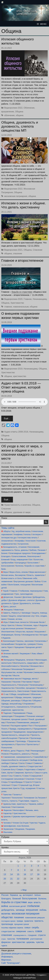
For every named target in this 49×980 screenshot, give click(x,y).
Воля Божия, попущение (19, 585)
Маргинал (6, 960)
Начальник (23, 685)
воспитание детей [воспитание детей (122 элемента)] (18, 906)
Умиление (6, 807)
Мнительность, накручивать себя (28, 663)
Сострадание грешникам (13, 779)
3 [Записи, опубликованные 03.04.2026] (32, 866)
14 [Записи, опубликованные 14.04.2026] (11, 874)
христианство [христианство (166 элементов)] (18, 942)
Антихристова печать (28, 538)
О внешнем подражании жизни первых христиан (20, 316)
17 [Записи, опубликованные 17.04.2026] (31, 874)
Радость (20, 751)
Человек (7, 823)
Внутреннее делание (23, 581)
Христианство (17, 303)
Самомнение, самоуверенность (18, 757)
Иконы (19, 625)
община (20, 115)
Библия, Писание (38, 550)
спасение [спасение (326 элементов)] (7, 935)
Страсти (28, 782)
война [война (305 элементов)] (5, 906)
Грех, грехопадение (24, 594)
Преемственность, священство (15, 735)
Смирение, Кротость (24, 773)
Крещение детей (33, 647)
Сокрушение (36, 776)
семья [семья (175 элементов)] (28, 928)
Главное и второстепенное (22, 261)
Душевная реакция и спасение (16, 954)
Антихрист (37, 534)
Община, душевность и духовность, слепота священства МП (20, 126)
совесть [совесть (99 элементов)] (31, 931)
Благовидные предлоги (20, 553)
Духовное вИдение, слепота (21, 600)
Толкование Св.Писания (35, 798)
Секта (22, 763)
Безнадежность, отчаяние (15, 547)
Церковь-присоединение (24, 816)
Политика (11, 722)
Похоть (5, 729)
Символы (38, 763)
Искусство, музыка (25, 632)
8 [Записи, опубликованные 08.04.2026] (18, 870)
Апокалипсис (7, 541)
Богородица (21, 563)
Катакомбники (8, 644)
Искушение (40, 632)
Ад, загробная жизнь (21, 531)
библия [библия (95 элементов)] (38, 895)
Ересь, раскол (10, 606)
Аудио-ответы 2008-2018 (16, 432)
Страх (14, 785)
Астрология (23, 544)
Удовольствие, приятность (15, 804)
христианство (19, 376)
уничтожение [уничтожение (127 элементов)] (36, 939)
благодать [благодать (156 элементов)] (6, 899)
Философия (18, 810)
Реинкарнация (38, 751)
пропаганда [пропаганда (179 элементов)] (7, 924)
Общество (27, 700)
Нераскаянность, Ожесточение (15, 691)
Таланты (17, 795)
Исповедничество (30, 635)
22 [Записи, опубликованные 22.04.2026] (18, 879)
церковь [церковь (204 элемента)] (31, 942)
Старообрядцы (16, 782)
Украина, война (36, 804)
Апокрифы (20, 541)
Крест (11, 647)
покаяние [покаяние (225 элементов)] (19, 917)
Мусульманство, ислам (12, 672)
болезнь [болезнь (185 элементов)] (42, 899)
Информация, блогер (11, 635)
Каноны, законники (25, 641)
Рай (28, 751)
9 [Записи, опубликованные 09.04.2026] (25, 870)
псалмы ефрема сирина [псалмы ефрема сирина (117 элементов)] (12, 928)
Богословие (33, 563)
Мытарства (6, 675)
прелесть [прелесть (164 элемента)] (39, 921)
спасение (17, 254)
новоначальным (21, 307)
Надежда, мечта (30, 679)
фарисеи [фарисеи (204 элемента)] (6, 942)
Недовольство (8, 688)
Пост (31, 726)
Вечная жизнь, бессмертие (13, 575)
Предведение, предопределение (28, 732)
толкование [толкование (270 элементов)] (23, 939)
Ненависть (42, 688)
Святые (14, 763)
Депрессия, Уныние (12, 597)
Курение (5, 650)
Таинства (7, 795)
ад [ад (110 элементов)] (20, 895)
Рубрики (5, 837)
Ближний (5, 559)
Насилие (17, 682)
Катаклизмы (41, 641)
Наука (36, 682)
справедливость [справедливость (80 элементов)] (20, 935)
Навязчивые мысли (12, 679)
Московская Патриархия (23, 669)
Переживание (19, 713)
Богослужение (8, 566)
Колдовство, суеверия (26, 644)
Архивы (5, 847)
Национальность (9, 685)
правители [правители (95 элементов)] (29, 921)
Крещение (19, 647)
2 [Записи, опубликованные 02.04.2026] (25, 866)
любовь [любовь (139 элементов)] (43, 910)
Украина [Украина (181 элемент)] (14, 895)
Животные (19, 610)
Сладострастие (35, 766)
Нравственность (38, 691)
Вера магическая (37, 572)
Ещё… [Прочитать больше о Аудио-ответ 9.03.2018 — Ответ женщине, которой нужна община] (7, 418)
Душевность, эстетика (30, 603)
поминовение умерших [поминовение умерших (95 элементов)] (35, 918)
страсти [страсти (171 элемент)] (42, 935)
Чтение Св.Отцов (20, 823)
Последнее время (19, 726)
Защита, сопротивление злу (21, 616)
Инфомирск (7, 957)
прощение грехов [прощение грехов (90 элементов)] (22, 924)
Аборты (7, 531)
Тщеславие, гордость (29, 801)
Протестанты (32, 744)
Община (19, 112)
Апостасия (31, 541)
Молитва (25, 666)
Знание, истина (15, 619)
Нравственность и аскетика (18, 505)
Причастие (24, 738)
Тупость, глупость (9, 801)
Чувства (33, 823)
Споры (4, 782)
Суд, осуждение (28, 788)
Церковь (7, 816)
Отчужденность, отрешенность (15, 707)
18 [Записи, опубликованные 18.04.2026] (38, 874)
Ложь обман (37, 653)
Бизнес (5, 553)
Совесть (18, 776)
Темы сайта (8, 528)
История (44, 635)
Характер (7, 813)
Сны (10, 776)
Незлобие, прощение (25, 688)
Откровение (29, 704)
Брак (3, 569)
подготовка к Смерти (35, 769)
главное (8, 307)
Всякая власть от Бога (11, 578)
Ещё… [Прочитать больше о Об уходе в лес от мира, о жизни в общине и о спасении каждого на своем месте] (7, 500)
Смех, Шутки (7, 773)
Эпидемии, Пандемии (25, 829)
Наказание (6, 682)
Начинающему (40, 299)
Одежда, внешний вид (11, 704)
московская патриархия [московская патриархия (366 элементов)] (25, 914)
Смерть (20, 769)
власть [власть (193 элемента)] (37, 902)
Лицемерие (25, 653)
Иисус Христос (8, 625)
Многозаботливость (10, 666)
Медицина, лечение (25, 660)
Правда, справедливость (21, 729)
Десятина (27, 597)
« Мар (24, 890)
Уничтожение (18, 807)
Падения (7, 713)
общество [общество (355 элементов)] (7, 917)
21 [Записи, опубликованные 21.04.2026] (11, 879)
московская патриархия (16, 196)
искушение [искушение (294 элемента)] (32, 910)
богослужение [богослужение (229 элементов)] (30, 899)
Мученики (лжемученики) (35, 672)
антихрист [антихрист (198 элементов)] (28, 895)
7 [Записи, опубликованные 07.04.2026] (11, 870)
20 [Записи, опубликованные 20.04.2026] (5, 879)
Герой (6, 591)
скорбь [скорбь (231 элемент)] (35, 928)
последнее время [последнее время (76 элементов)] (8, 921)
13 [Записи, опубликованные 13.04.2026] (5, 874)
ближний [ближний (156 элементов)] (17, 899)
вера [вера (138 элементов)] (30, 902)
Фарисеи (8, 810)
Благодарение (39, 553)
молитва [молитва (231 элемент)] (6, 914)
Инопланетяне (8, 632)
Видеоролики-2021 (13, 250)
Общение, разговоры (11, 700)
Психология (7, 748)
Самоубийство (40, 757)
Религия (5, 754)
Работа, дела (9, 751)
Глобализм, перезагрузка (31, 591)
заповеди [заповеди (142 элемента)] (20, 910)
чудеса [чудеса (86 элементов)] (4, 946)
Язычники (8, 832)
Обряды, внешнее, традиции (28, 697)
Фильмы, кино (32, 810)
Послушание (40, 726)
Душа (16, 603)
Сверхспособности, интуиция (15, 760)
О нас (6, 694)
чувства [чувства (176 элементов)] (40, 942)
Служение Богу (8, 769)
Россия (35, 754)
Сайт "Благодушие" (11, 963)
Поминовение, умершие (28, 722)
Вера (6, 572)
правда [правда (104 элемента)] (20, 921)
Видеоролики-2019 (13, 369)
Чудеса (42, 823)
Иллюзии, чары (31, 625)
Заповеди (26, 613)
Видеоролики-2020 (13, 299)
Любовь (5, 657)
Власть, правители (36, 575)
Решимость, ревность (20, 754)
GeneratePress (29, 978)
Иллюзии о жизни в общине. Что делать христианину (24, 205)
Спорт (39, 779)
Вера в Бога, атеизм (19, 572)
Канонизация (9, 641)
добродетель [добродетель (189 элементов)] (8, 910)
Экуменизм (8, 829)
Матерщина (9, 660)
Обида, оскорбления (20, 694)
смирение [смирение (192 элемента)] (21, 931)
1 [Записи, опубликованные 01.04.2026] (18, 866)
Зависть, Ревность (12, 613)
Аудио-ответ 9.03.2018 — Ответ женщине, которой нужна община (21, 387)
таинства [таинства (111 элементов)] (11, 939)
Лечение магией (11, 653)
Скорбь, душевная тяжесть (14, 766)
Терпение (6, 798)
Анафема (18, 534)
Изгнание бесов (37, 622)
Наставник (27, 682)
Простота (21, 744)
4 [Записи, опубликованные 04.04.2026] (38, 866)
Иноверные (30, 628)
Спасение (38, 250)
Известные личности (19, 622)
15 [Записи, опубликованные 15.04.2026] (18, 874)
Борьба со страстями (35, 566)
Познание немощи (35, 716)
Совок (26, 776)
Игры (6, 622)
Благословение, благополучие (26, 556)
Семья (29, 763)
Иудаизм (6, 638)
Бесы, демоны (22, 550)
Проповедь (21, 741)
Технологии (17, 798)
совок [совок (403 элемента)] (39, 931)
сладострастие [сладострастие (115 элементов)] (8, 931)
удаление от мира (22, 512)
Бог (31, 559)
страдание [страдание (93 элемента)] (32, 935)
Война (37, 581)
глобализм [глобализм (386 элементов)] (33, 906)
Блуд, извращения (19, 559)
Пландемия (19, 716)
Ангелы (28, 534)
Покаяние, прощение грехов (14, 719)
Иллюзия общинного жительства (18, 41)
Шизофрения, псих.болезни (16, 826)
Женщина (8, 610)
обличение (10, 115)
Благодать (6, 556)
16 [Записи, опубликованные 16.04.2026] (25, 874)
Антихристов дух (9, 538)
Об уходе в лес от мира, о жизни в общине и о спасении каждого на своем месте (23, 452)
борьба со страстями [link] (22, 292)
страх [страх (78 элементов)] (4, 939)
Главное (28, 299)
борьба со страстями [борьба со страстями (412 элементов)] (14, 902)
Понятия (5, 726)
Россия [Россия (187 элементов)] (5, 895)
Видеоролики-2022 (13, 108)
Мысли (16, 675)
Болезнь (20, 566)
